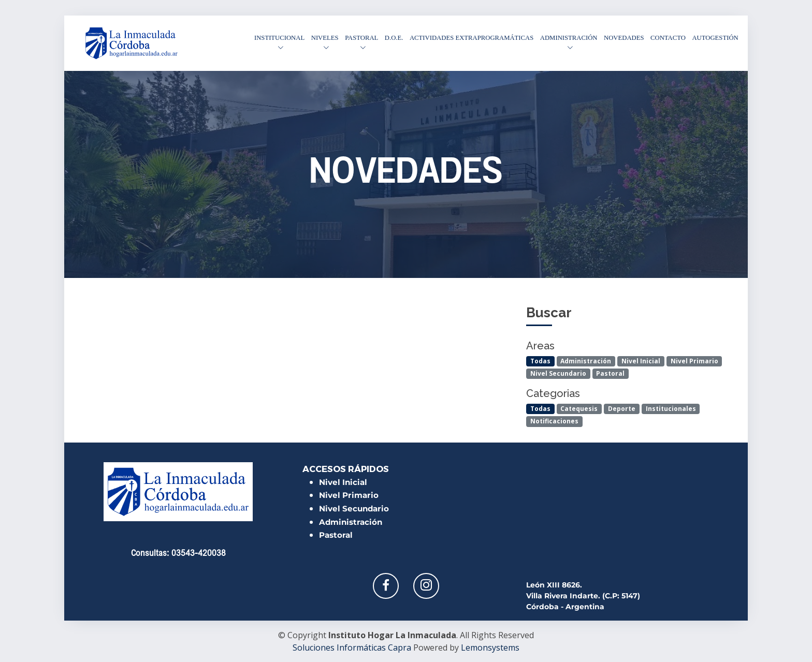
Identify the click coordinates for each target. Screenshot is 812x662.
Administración (586, 361)
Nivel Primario (694, 361)
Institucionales (671, 409)
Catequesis (579, 409)
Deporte (622, 409)
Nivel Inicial (641, 361)
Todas (540, 361)
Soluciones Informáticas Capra (352, 648)
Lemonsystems (490, 648)
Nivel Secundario (558, 373)
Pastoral (610, 373)
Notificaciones (554, 421)
